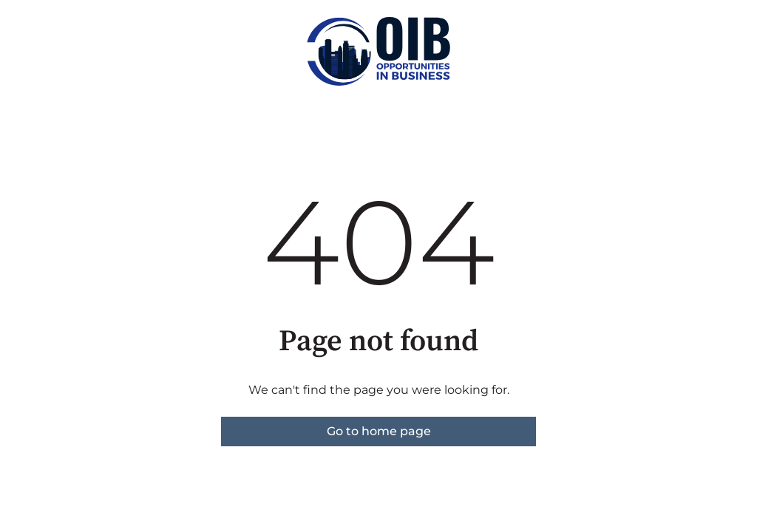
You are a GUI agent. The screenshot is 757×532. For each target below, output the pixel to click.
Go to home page (379, 431)
